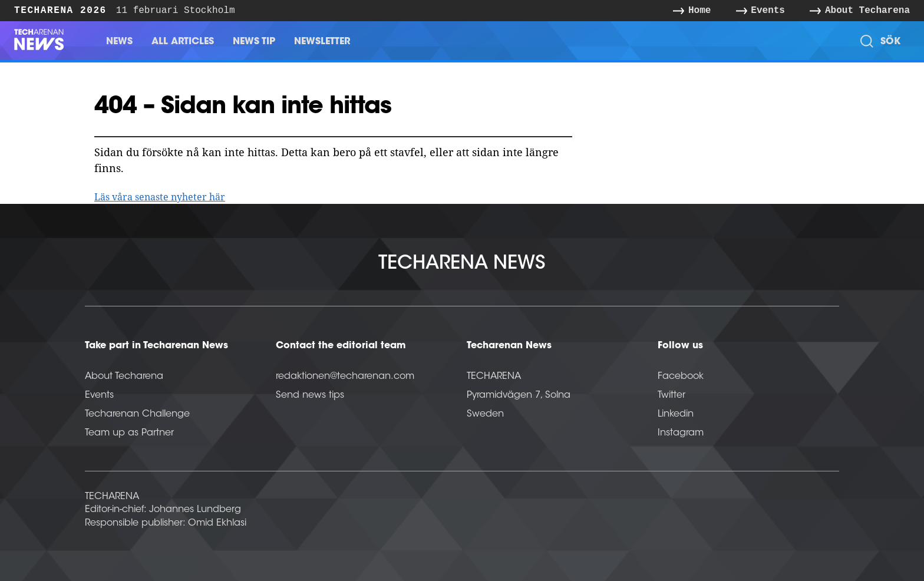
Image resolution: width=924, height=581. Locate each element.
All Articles (183, 42)
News (119, 42)
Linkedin (676, 414)
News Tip (254, 42)
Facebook (681, 377)
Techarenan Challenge (137, 414)
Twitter (671, 395)
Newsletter (322, 42)
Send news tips (310, 395)
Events (99, 395)
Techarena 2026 (60, 10)
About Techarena (124, 377)
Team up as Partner (129, 433)
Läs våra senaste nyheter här (160, 197)
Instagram (681, 433)
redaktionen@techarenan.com (345, 377)
